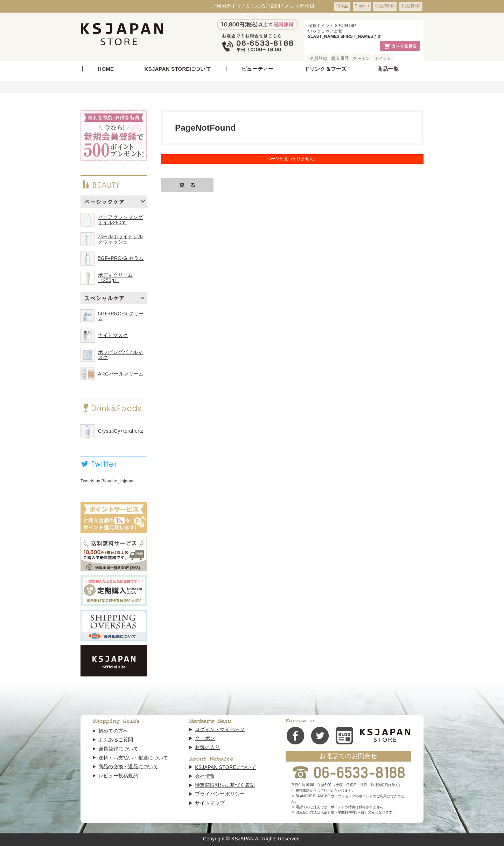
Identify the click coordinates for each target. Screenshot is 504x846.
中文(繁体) (411, 6)
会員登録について (118, 749)
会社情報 (205, 776)
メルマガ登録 (299, 6)
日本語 (342, 6)
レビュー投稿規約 (118, 776)
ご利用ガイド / (228, 6)
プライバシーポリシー (220, 794)
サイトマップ (210, 803)
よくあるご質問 (116, 740)
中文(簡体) (385, 6)
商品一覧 (388, 69)
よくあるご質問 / (264, 6)
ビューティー (257, 69)
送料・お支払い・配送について (133, 758)
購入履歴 (340, 59)
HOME (106, 69)
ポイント (383, 59)
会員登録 (319, 59)
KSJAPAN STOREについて (178, 69)
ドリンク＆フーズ (325, 69)
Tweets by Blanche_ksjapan (108, 481)
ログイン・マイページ (220, 730)
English (362, 6)
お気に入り (207, 747)
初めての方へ (113, 731)
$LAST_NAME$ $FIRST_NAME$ (341, 36)
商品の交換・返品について (128, 767)
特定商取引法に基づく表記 (225, 785)
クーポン (361, 59)
